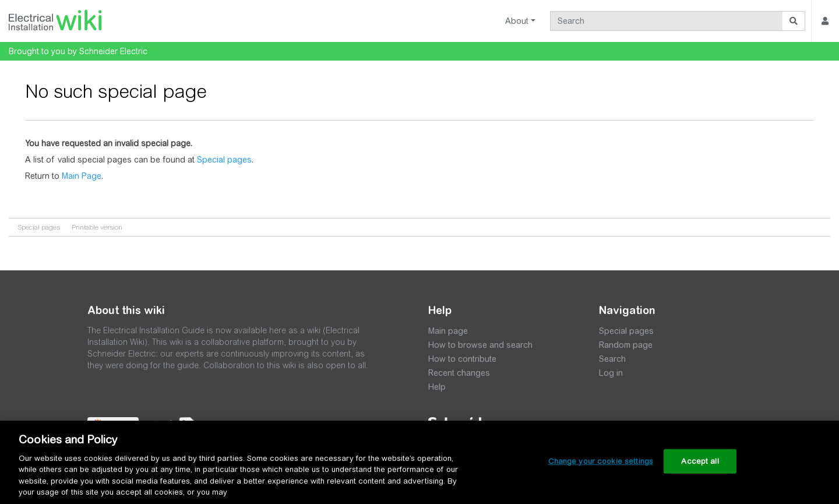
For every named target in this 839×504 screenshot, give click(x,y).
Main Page (82, 176)
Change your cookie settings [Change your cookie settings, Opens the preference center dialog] (601, 461)
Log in (611, 373)
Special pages (224, 160)
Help (437, 387)
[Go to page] (794, 21)
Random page (626, 345)
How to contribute (462, 359)
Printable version (97, 227)
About (517, 21)
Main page (448, 331)
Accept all (700, 461)
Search (612, 359)
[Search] (667, 21)
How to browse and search (480, 345)
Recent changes (459, 373)
